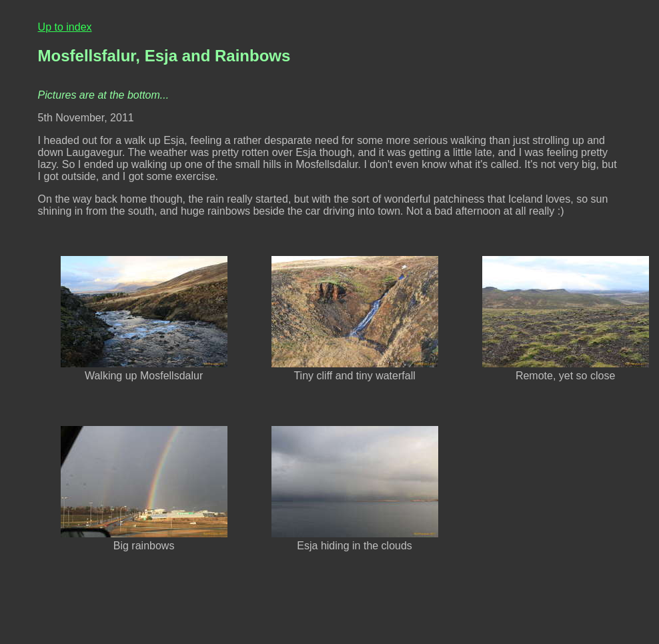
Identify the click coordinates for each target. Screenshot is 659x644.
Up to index (65, 27)
